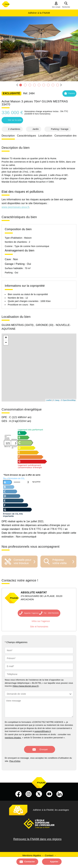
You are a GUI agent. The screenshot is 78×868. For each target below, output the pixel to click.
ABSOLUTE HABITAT (34, 593)
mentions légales (13, 738)
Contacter (30, 862)
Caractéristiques (27, 136)
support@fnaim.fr (43, 731)
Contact (49, 855)
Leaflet (49, 400)
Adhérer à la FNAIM (39, 13)
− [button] (6, 343)
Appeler (54, 862)
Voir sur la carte (12, 120)
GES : (5, 421)
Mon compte (56, 7)
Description (8, 136)
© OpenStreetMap (68, 400)
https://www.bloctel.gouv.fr (26, 686)
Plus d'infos (15, 761)
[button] (69, 93)
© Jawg (56, 400)
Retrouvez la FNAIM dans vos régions (37, 839)
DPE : (5, 417)
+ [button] (6, 338)
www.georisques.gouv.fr (15, 207)
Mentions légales (32, 855)
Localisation (45, 136)
